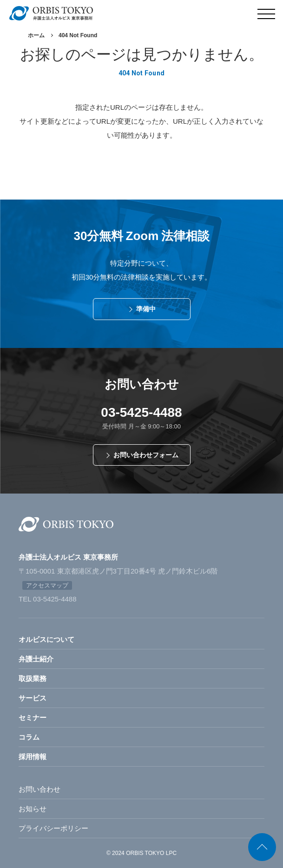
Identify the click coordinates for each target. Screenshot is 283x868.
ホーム (36, 35)
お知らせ (33, 809)
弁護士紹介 (36, 659)
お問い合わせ (39, 789)
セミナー (33, 718)
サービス (33, 698)
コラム (29, 737)
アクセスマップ (47, 585)
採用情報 (33, 757)
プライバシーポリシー (53, 828)
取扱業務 (33, 678)
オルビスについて (46, 639)
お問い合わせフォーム (146, 455)
